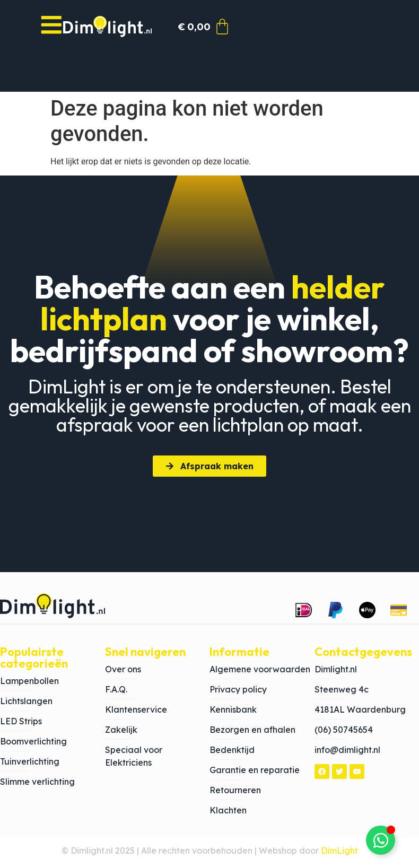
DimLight (339, 854)
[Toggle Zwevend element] (381, 840)
